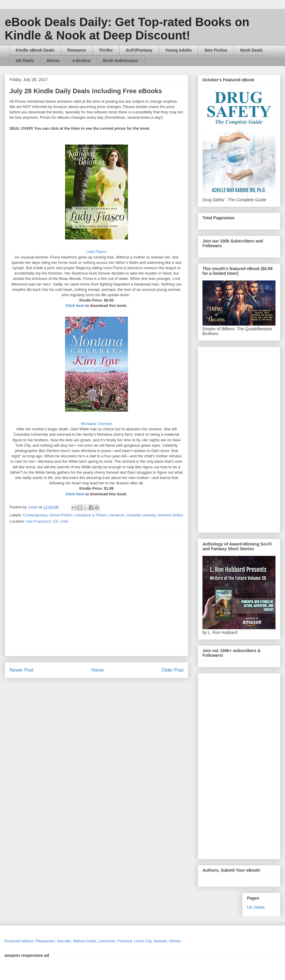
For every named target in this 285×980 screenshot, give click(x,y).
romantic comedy (141, 515)
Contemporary (35, 515)
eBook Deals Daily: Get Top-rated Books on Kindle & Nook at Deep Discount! (127, 29)
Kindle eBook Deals (35, 50)
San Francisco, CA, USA (47, 521)
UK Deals (25, 61)
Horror (53, 61)
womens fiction (170, 515)
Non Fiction (216, 50)
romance (117, 515)
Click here (75, 306)
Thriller (106, 50)
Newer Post (22, 670)
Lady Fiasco (96, 252)
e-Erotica (81, 61)
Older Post (172, 670)
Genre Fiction (61, 515)
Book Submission (121, 61)
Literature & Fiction (91, 515)
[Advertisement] (56, 596)
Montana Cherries (96, 424)
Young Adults (178, 50)
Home (98, 670)
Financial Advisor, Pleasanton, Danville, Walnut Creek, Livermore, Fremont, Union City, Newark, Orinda (92, 941)
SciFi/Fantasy (139, 50)
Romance (77, 50)
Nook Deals (251, 50)
